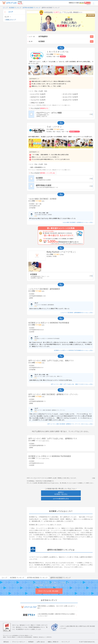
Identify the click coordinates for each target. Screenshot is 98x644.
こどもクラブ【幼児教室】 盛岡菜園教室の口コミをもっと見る (77, 313)
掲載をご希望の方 (53, 642)
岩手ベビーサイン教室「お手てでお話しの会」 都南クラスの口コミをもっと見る (72, 384)
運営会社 (6, 642)
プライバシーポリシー (19, 642)
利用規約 (31, 642)
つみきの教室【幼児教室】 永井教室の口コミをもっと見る (78, 222)
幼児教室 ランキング (15, 8)
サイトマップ (66, 642)
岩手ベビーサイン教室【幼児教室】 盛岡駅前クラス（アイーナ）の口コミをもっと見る (70, 424)
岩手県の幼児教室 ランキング (31, 8)
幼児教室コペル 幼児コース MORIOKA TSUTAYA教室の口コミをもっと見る (74, 350)
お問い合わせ (41, 642)
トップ (5, 8)
